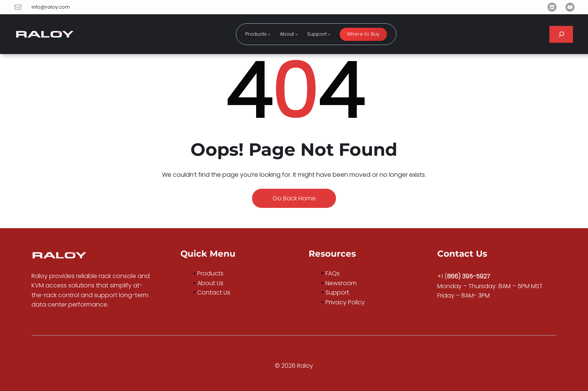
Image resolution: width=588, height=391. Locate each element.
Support (337, 292)
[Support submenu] (329, 34)
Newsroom (341, 283)
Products (210, 273)
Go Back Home (294, 198)
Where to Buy (363, 34)
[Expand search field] (561, 34)
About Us (210, 283)
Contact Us (214, 292)
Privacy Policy (345, 302)
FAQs (333, 273)
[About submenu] (297, 34)
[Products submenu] (269, 34)
